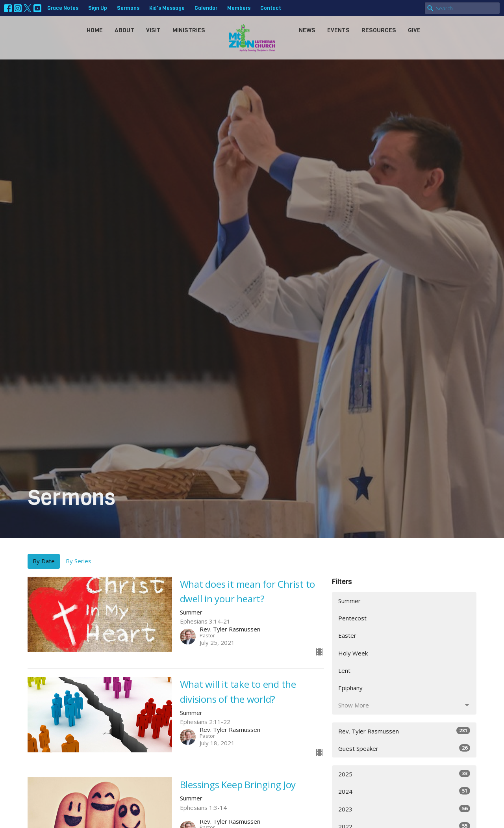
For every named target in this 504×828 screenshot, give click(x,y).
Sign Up (98, 8)
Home (95, 30)
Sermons (128, 8)
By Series (79, 561)
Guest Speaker (404, 748)
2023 (404, 809)
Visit (153, 30)
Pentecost (352, 618)
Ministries (189, 30)
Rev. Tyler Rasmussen (404, 731)
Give (414, 30)
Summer (349, 601)
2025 (404, 774)
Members (239, 8)
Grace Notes (63, 8)
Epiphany (350, 688)
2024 (404, 791)
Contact (271, 8)
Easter (347, 635)
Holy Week (353, 653)
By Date (44, 561)
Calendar (206, 8)
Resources (379, 30)
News (307, 30)
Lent (344, 670)
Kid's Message (167, 8)
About (124, 30)
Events (338, 30)
